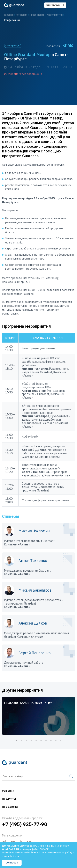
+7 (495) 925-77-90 (25, 824)
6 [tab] (41, 741)
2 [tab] (21, 741)
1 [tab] (16, 741)
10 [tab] (61, 741)
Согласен (12, 863)
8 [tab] (51, 741)
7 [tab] (46, 741)
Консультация (55, 5)
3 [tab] (26, 741)
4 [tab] (31, 741)
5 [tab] (36, 741)
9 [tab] (56, 741)
